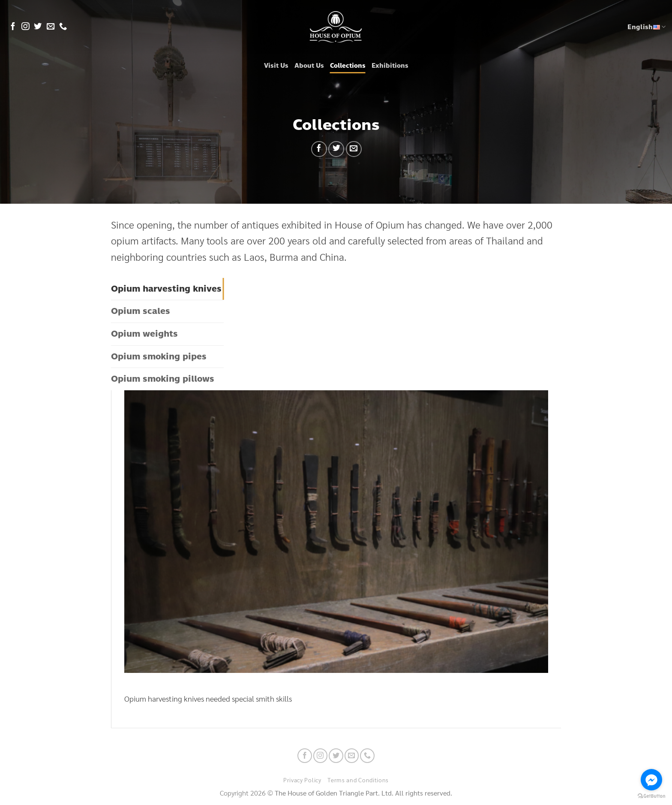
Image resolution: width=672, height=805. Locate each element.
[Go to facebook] (651, 780)
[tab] (167, 289)
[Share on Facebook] (319, 149)
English (646, 27)
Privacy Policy (302, 780)
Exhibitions (390, 66)
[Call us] (63, 27)
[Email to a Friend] (354, 149)
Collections (348, 66)
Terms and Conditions (358, 780)
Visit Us (276, 66)
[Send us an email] (51, 27)
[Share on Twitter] (336, 149)
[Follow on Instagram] (25, 27)
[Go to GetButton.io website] (651, 796)
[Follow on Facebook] (13, 27)
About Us (309, 66)
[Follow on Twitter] (38, 27)
